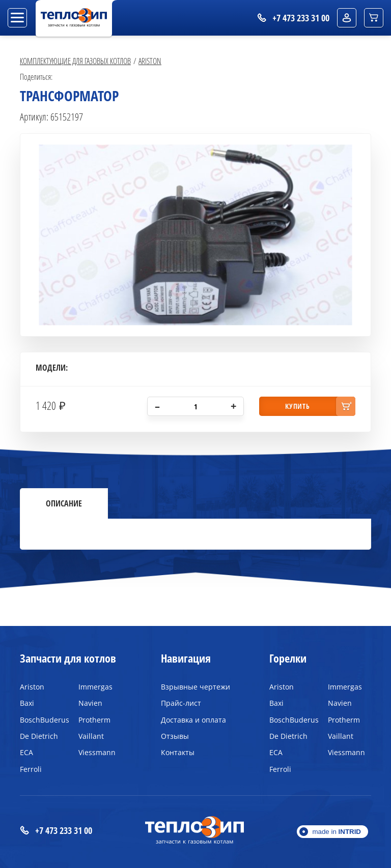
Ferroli (31, 769)
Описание (64, 503)
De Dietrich (39, 736)
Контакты (178, 752)
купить (297, 406)
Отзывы (175, 736)
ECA (26, 752)
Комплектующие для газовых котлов (75, 61)
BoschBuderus (41, 720)
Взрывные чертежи (195, 687)
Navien (90, 703)
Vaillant (91, 736)
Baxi (27, 703)
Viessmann (97, 752)
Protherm (94, 720)
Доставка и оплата (193, 720)
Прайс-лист (181, 703)
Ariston (150, 61)
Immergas (95, 687)
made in (337, 832)
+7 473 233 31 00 (56, 831)
